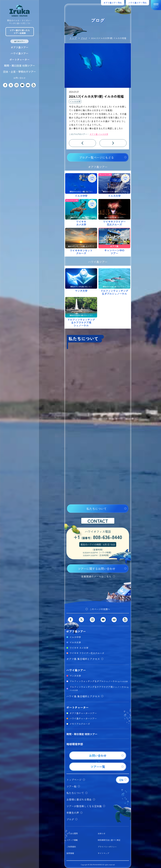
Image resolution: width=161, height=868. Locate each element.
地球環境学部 (75, 744)
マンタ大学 (75, 676)
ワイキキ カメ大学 (79, 648)
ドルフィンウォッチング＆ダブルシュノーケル (99, 681)
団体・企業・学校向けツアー (19, 72)
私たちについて (97, 509)
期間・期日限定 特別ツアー (19, 66)
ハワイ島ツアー (19, 53)
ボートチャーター (19, 60)
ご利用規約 (71, 847)
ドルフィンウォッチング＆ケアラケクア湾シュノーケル (99, 688)
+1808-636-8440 (98, 537)
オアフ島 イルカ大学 (99, 134)
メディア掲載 (72, 840)
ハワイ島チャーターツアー (83, 718)
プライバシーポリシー (107, 847)
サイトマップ (103, 853)
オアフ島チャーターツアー (83, 713)
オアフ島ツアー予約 (113, 3)
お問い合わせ (19, 78)
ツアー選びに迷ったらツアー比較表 (20, 32)
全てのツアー (19, 41)
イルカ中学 (75, 637)
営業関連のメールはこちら (96, 576)
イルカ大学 (75, 101)
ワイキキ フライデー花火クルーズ (87, 653)
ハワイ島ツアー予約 (137, 3)
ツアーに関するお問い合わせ (97, 569)
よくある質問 (72, 833)
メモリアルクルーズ (80, 724)
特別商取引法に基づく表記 (109, 840)
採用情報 (70, 853)
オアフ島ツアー (19, 47)
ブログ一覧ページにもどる (96, 157)
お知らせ (102, 833)
